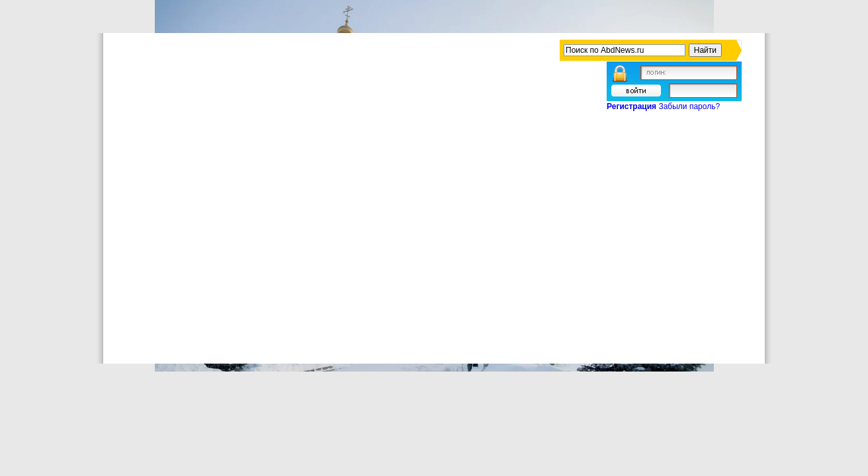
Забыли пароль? (689, 106)
